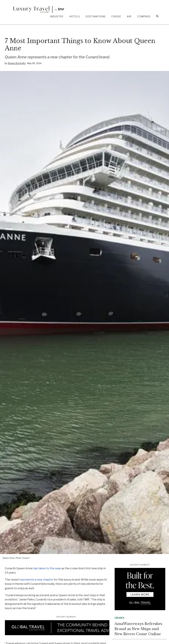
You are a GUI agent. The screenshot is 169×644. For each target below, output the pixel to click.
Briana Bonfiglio (17, 63)
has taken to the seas (47, 568)
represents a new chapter (36, 580)
